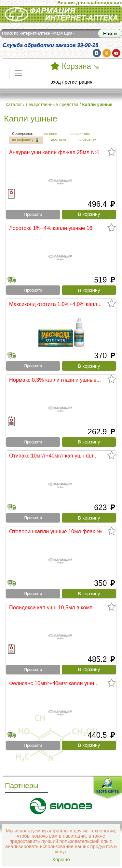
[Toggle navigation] (18, 73)
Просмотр (33, 215)
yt (116, 53)
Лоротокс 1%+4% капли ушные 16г (52, 228)
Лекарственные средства (52, 104)
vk (97, 53)
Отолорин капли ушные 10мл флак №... (58, 531)
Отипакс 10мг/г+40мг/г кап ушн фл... (53, 456)
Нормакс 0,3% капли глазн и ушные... (55, 380)
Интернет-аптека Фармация (61, 14)
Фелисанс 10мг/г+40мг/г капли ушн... (54, 683)
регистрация (79, 82)
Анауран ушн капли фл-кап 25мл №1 (54, 152)
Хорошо (61, 860)
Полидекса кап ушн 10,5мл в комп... (53, 607)
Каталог (14, 104)
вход (56, 82)
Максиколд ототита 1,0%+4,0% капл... (55, 304)
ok (107, 53)
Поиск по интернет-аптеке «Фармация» (38, 33)
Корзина (76, 66)
